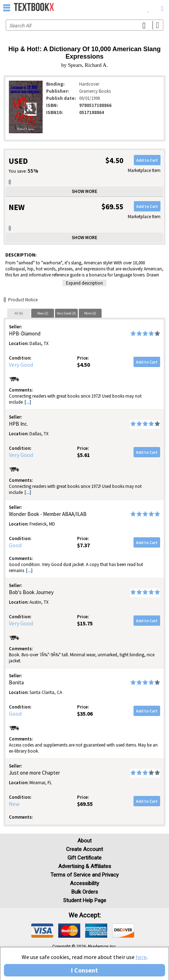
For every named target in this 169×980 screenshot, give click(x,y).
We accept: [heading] (85, 915)
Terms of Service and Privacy (84, 875)
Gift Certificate (84, 858)
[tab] (19, 313)
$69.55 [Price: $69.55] (85, 804)
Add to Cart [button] (147, 160)
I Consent (84, 970)
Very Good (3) (66, 313)
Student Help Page (85, 900)
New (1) (43, 313)
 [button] (7, 7)
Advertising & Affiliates (85, 866)
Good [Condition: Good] (15, 545)
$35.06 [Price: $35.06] (85, 714)
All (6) (19, 313)
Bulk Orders (85, 892)
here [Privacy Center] (141, 957)
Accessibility (84, 883)
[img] (42, 931)
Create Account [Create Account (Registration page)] (84, 849)
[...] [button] (28, 402)
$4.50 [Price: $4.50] (83, 365)
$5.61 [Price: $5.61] (83, 455)
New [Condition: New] (14, 804)
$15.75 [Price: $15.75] (85, 623)
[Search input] (84, 25)
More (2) (90, 313)
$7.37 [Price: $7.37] (83, 545)
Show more (84, 191)
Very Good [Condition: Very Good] (21, 365)
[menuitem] (148, 7)
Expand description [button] (84, 283)
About (84, 841)
